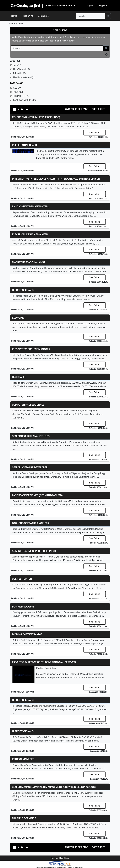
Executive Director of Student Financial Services (44, 662)
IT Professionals (23, 700)
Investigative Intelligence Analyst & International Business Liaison (56, 179)
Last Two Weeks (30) (24, 100)
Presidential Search (25, 145)
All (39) (17, 88)
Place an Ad (28, 16)
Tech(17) (17, 65)
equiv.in (16, 616)
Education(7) (19, 73)
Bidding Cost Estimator (27, 634)
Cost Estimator (22, 579)
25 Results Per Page (76, 109)
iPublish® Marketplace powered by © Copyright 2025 (60, 864)
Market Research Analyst (29, 262)
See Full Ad (95, 132)
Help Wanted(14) (21, 69)
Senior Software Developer (30, 467)
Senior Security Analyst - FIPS (31, 436)
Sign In (91, 6)
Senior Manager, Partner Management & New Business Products (54, 787)
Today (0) (18, 92)
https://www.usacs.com (47, 386)
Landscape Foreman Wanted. (30, 206)
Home (14, 16)
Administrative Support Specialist (34, 551)
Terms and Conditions (60, 858)
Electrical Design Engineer (30, 234)
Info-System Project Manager (31, 349)
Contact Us (43, 16)
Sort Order (99, 109)
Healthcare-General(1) (24, 77)
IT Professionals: (23, 290)
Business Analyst (23, 607)
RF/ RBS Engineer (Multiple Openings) (36, 117)
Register (103, 6)
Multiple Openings (24, 818)
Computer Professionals (28, 405)
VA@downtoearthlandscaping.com (79, 216)
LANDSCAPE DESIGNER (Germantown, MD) (37, 495)
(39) (15, 61)
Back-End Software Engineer (31, 523)
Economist (19, 318)
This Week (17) (21, 96)
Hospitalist (19, 377)
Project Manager (23, 759)
